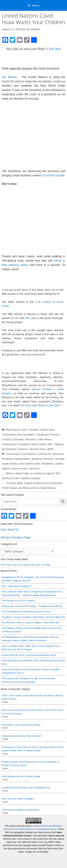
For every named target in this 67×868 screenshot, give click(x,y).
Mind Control (39, 444)
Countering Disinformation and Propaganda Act (26, 788)
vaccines (34, 468)
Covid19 (7, 439)
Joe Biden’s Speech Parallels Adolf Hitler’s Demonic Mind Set (33, 617)
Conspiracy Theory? (48, 434)
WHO (50, 449)
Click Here (54, 49)
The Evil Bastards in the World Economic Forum (26, 612)
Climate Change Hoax (42, 430)
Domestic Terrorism (25, 439)
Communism (13, 454)
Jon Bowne (9, 77)
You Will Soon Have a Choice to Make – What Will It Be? (31, 623)
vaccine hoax (20, 468)
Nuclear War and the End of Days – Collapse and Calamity (32, 606)
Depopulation (22, 459)
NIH (50, 444)
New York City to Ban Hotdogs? (18, 799)
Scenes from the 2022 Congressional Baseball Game (29, 655)
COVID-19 (44, 454)
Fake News (44, 439)
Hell (28, 318)
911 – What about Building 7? (17, 586)
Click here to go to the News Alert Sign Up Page (25, 565)
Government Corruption (16, 444)
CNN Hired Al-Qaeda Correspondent (20, 810)
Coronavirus (30, 454)
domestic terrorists (43, 459)
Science (23, 449)
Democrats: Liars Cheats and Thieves (21, 725)
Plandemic (48, 464)
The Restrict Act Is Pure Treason (18, 601)
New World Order (30, 464)
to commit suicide (53, 175)
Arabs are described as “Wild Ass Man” (22, 736)
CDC (24, 430)
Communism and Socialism (18, 434)
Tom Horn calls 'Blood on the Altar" (40, 405)
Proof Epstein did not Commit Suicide (21, 776)
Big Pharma (13, 430)
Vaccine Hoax (37, 449)
